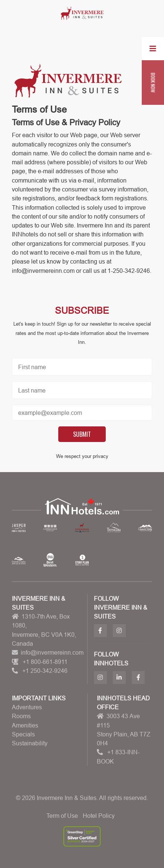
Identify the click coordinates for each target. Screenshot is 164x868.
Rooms (21, 716)
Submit (82, 434)
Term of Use (62, 816)
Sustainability (30, 743)
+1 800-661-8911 (45, 662)
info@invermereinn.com (52, 652)
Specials (23, 734)
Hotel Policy (99, 816)
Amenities (25, 725)
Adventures (27, 707)
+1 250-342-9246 (45, 671)
